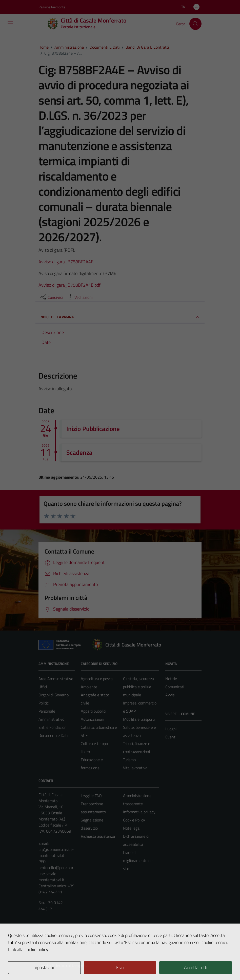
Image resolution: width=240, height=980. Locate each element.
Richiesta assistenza (98, 836)
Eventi (171, 737)
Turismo (129, 760)
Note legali (132, 828)
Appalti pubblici (93, 711)
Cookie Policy (134, 820)
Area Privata (49, 934)
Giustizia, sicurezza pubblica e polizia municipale (138, 687)
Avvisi (170, 695)
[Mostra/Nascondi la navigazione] (10, 23)
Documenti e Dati (53, 735)
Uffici (43, 687)
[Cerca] (195, 24)
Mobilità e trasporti (139, 719)
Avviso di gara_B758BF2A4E (66, 262)
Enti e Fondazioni (53, 727)
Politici (44, 703)
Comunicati (175, 687)
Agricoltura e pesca (97, 679)
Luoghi (171, 729)
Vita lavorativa (135, 768)
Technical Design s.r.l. (73, 965)
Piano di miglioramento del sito (138, 860)
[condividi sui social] (51, 297)
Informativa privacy (139, 812)
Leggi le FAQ (91, 796)
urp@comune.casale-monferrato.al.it (56, 852)
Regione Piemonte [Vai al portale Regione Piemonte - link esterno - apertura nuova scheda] (52, 7)
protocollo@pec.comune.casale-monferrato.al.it (56, 874)
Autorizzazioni (92, 719)
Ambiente (89, 687)
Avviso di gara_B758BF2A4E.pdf (69, 285)
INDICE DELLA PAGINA (120, 317)
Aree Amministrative (56, 679)
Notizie (171, 679)
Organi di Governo (54, 695)
